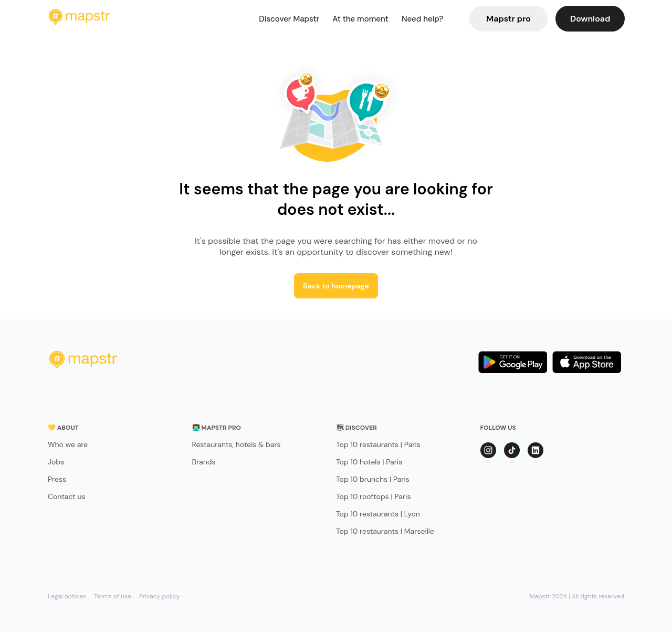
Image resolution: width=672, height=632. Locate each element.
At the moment (360, 19)
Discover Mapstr (289, 19)
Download (590, 19)
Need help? (422, 19)
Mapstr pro (508, 19)
